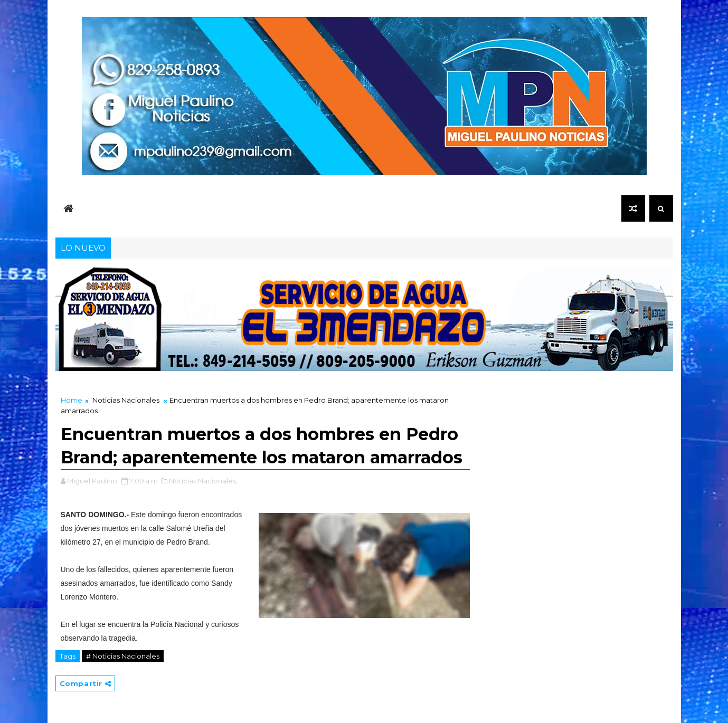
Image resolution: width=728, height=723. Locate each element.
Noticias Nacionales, (203, 481)
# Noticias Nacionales (123, 656)
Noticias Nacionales (126, 400)
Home (72, 400)
